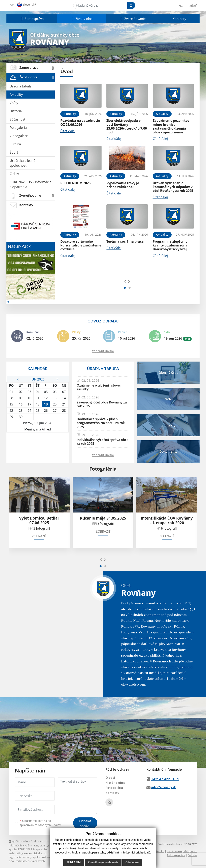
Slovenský (26, 5)
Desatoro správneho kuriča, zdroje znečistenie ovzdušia (81, 245)
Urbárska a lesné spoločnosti (22, 163)
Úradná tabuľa (21, 86)
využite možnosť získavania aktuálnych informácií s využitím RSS (34, 843)
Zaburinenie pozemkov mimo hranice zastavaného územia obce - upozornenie (171, 126)
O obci (110, 778)
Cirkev (14, 174)
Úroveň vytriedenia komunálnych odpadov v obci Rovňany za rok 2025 (173, 187)
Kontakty (179, 19)
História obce (115, 783)
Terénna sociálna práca (125, 241)
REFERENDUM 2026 (75, 183)
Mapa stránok (42, 849)
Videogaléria (19, 136)
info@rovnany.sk (164, 787)
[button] (32, 19)
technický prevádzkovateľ (31, 861)
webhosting (16, 853)
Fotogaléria (18, 128)
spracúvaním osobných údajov (40, 825)
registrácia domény (20, 857)
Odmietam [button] (132, 862)
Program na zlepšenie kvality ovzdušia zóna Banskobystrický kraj (170, 245)
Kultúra (15, 144)
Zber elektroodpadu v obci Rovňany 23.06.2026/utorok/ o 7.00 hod (127, 126)
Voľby (14, 103)
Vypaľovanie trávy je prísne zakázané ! (123, 185)
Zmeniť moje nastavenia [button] (103, 862)
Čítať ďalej (68, 131)
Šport (14, 152)
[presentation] (125, 281)
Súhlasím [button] (74, 862)
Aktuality (16, 95)
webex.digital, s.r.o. (35, 853)
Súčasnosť (18, 119)
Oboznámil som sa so (40, 823)
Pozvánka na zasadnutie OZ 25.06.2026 (80, 122)
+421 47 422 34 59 (165, 779)
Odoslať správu (85, 823)
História (16, 111)
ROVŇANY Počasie (38, 448)
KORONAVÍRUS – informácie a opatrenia (30, 184)
